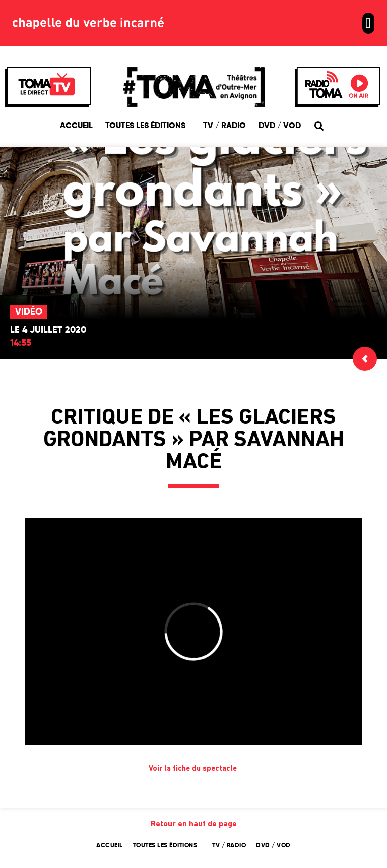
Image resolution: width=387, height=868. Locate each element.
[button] (368, 23)
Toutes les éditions (148, 126)
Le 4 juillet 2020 (48, 330)
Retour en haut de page (194, 824)
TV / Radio (224, 126)
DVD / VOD (280, 126)
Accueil (76, 126)
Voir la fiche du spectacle (194, 769)
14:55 (21, 343)
